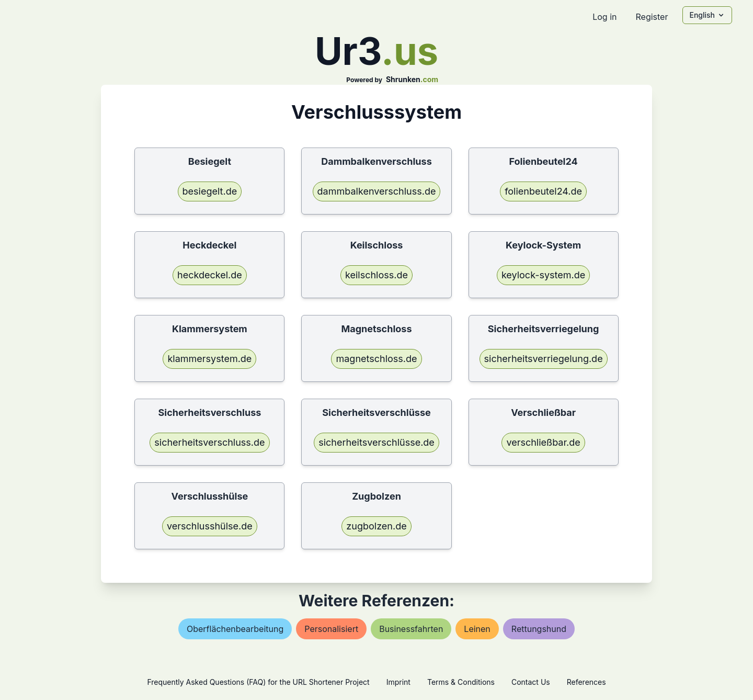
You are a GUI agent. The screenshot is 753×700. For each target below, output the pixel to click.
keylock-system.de (543, 275)
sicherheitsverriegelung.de (544, 359)
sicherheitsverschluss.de (209, 442)
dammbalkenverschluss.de (377, 191)
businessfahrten (411, 629)
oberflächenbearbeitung (235, 629)
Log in (604, 17)
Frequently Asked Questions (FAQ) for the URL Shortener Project (258, 682)
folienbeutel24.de (543, 191)
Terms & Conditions (461, 682)
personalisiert (331, 629)
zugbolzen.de (376, 526)
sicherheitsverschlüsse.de (376, 442)
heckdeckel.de (210, 275)
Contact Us (531, 682)
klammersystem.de (209, 359)
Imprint (398, 682)
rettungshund (539, 629)
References (586, 682)
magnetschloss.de (376, 359)
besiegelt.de (210, 191)
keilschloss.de (376, 275)
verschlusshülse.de (210, 526)
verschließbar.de (543, 442)
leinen (477, 629)
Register (652, 17)
